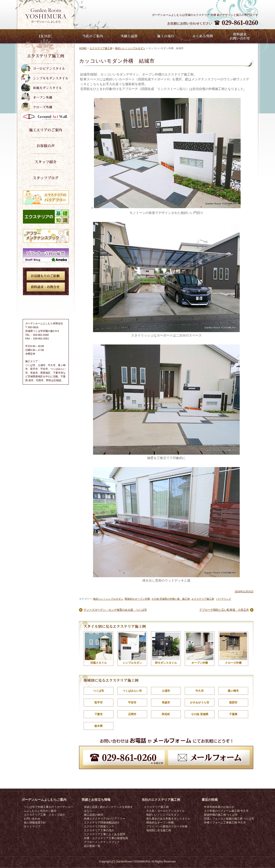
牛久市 (200, 691)
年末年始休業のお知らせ (219, 807)
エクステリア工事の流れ (99, 830)
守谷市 (132, 703)
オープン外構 (200, 648)
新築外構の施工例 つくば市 (221, 815)
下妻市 (99, 714)
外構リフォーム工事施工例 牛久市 (225, 823)
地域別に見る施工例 (159, 830)
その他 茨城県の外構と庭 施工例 (170, 599)
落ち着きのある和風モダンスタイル (168, 819)
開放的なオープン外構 (137, 599)
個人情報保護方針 (35, 823)
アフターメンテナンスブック (102, 842)
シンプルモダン (132, 648)
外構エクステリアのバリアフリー (104, 819)
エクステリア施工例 (101, 48)
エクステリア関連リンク (99, 826)
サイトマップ (32, 826)
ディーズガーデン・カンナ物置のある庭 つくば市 (115, 610)
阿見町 (166, 714)
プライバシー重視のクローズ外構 (167, 826)
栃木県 (99, 726)
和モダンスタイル (166, 648)
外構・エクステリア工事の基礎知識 (106, 838)
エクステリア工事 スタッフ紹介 (44, 815)
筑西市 (233, 703)
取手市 (99, 703)
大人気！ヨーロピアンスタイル (165, 811)
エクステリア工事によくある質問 (104, 834)
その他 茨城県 (199, 714)
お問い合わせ (32, 819)
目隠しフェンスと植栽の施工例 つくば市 (229, 819)
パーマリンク (224, 599)
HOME (83, 48)
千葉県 (233, 714)
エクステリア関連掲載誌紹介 (102, 823)
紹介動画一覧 (92, 846)
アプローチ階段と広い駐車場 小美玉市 (224, 610)
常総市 (166, 703)
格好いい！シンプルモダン (130, 48)
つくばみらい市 (132, 691)
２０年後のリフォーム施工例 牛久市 (226, 811)
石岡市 (132, 714)
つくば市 (99, 691)
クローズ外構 (233, 648)
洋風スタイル (99, 648)
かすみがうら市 (200, 703)
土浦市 (166, 691)
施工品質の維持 (93, 815)
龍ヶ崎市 (233, 691)
